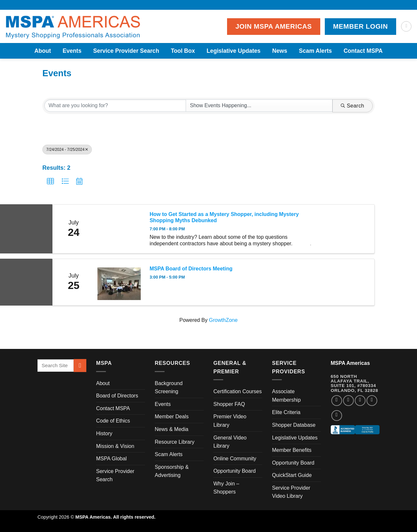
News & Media (172, 429)
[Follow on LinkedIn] (372, 401)
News (280, 51)
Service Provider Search (126, 51)
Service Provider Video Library (291, 492)
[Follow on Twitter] (360, 401)
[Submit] (80, 365)
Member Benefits (292, 450)
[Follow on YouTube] (337, 416)
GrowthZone (223, 320)
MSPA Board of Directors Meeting (191, 269)
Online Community (235, 459)
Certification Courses (238, 391)
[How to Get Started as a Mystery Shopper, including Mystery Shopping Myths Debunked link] (119, 229)
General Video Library (230, 442)
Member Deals (172, 417)
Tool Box (183, 51)
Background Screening (169, 388)
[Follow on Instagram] (348, 401)
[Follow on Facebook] (337, 401)
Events (72, 51)
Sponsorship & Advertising (172, 471)
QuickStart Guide (292, 475)
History (104, 433)
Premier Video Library (230, 421)
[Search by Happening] (259, 106)
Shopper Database (294, 425)
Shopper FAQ (229, 404)
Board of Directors (117, 396)
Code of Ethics (113, 421)
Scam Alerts (316, 51)
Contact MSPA (363, 51)
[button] (50, 181)
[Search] (406, 26)
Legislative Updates (233, 51)
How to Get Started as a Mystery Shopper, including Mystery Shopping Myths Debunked (224, 217)
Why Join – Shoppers (226, 488)
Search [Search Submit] (352, 106)
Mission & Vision (115, 446)
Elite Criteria (286, 412)
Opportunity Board (235, 471)
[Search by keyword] (115, 106)
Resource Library (175, 442)
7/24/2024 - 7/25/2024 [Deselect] (67, 150)
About (43, 51)
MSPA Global (111, 459)
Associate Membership (286, 396)
